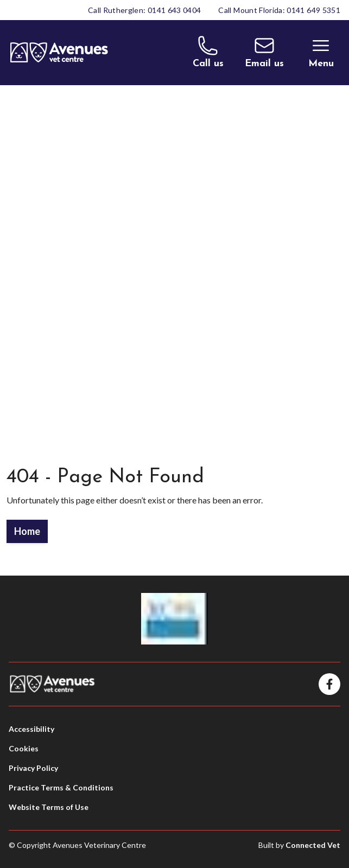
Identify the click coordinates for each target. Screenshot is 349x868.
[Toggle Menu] (321, 53)
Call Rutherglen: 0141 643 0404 (145, 10)
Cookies (24, 748)
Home (27, 531)
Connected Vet (313, 845)
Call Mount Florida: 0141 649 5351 (279, 10)
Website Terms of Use (49, 807)
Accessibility (31, 729)
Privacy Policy (33, 768)
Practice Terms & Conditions (61, 787)
